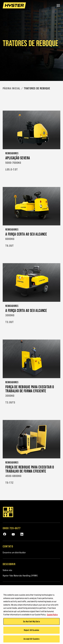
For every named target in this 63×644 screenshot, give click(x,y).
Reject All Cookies (32, 631)
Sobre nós (7, 570)
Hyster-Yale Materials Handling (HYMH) (20, 576)
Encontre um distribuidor (14, 552)
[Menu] (58, 5)
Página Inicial (12, 88)
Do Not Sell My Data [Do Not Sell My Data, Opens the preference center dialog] (31, 622)
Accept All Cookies (31, 640)
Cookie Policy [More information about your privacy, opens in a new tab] (52, 615)
